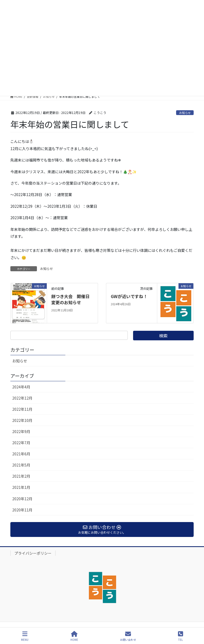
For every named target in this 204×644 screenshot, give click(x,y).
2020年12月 (22, 499)
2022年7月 (21, 443)
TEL (180, 636)
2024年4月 (21, 387)
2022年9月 (21, 431)
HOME (74, 636)
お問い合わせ (128, 636)
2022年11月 (22, 409)
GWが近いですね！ (129, 296)
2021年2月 (21, 476)
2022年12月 (22, 398)
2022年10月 (22, 420)
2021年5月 (21, 465)
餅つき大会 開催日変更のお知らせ (70, 299)
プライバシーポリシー (33, 553)
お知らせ (185, 113)
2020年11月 (22, 510)
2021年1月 (21, 487)
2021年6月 (21, 454)
